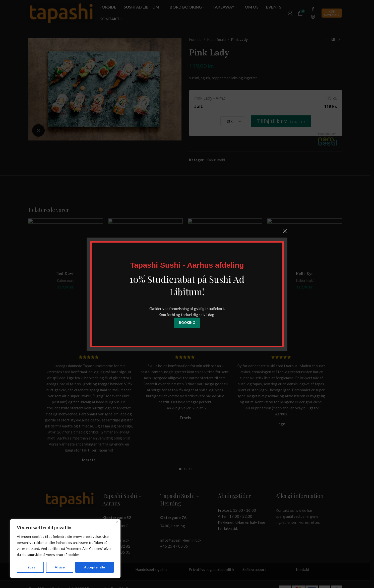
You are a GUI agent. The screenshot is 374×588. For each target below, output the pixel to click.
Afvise (60, 567)
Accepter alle (95, 567)
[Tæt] (117, 522)
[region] (65, 549)
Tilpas (30, 567)
